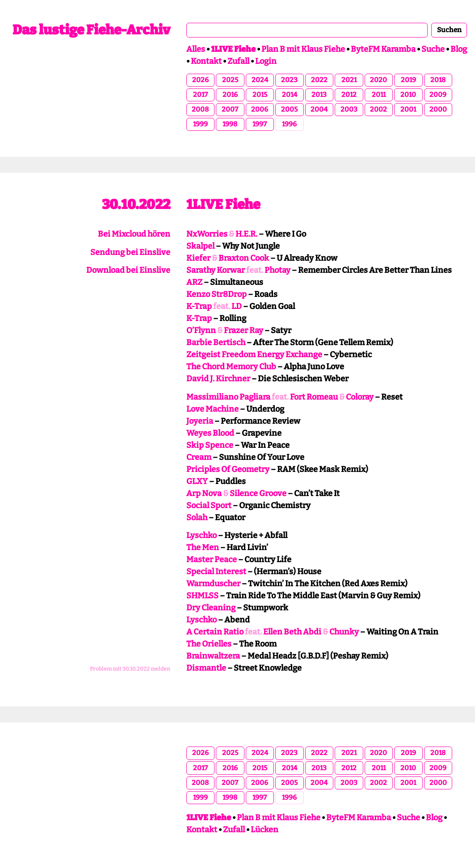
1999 (200, 124)
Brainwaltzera (213, 656)
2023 (289, 80)
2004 (319, 109)
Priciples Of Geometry (228, 469)
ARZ (194, 282)
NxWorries (207, 234)
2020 (378, 80)
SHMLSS (202, 596)
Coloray (360, 397)
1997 (260, 124)
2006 (260, 109)
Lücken (265, 830)
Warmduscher (213, 584)
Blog (459, 49)
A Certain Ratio (215, 632)
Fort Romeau (314, 397)
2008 (200, 109)
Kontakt (206, 61)
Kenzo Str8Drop (216, 294)
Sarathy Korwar (216, 270)
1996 (289, 124)
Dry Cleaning (211, 608)
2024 (260, 80)
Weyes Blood (210, 433)
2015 (260, 95)
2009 (438, 95)
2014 (290, 95)
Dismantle (206, 668)
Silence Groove (258, 493)
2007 (230, 109)
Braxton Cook (244, 258)
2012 (349, 95)
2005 (289, 109)
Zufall (238, 61)
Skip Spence (210, 445)
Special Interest (216, 572)
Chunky (344, 632)
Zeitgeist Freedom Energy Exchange (254, 355)
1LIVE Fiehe (223, 204)
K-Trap (199, 306)
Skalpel (200, 246)
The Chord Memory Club (231, 367)
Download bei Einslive (128, 270)
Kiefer (198, 258)
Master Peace (212, 559)
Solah (197, 517)
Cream (199, 457)
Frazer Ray (244, 330)
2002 (378, 109)
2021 (349, 80)
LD (237, 306)
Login (266, 61)
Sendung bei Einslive (130, 252)
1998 (230, 124)
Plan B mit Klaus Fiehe (303, 49)
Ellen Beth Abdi (292, 632)
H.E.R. (246, 234)
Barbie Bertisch (216, 342)
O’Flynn (201, 330)
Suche (433, 49)
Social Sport (209, 505)
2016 (230, 95)
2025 (230, 80)
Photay (277, 270)
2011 (379, 95)
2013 (319, 95)
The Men (203, 547)
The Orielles (209, 644)
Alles (196, 49)
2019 (408, 80)
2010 (408, 95)
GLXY (197, 481)
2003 (349, 109)
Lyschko (202, 535)
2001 (408, 109)
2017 (200, 95)
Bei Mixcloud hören (134, 234)
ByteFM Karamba (383, 49)
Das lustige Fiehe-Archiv (91, 30)
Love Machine (212, 409)
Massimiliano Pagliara (228, 397)
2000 (438, 109)
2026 (200, 80)
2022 (319, 80)
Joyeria (200, 421)
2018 (438, 80)
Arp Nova (204, 493)
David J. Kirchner (218, 379)
